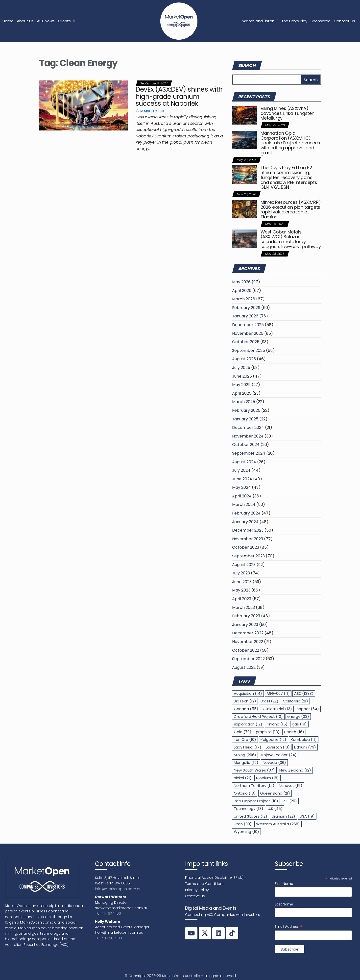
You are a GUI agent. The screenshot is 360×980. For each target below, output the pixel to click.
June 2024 (242, 479)
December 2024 (248, 427)
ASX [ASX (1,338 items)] (304, 693)
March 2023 (243, 607)
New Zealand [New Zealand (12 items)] (295, 770)
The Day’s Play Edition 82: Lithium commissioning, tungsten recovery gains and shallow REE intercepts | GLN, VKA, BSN (290, 177)
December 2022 (248, 633)
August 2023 (244, 565)
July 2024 (241, 470)
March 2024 (244, 504)
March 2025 (244, 402)
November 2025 (248, 333)
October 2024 (246, 445)
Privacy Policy (197, 890)
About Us (25, 21)
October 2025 (246, 342)
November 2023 (248, 539)
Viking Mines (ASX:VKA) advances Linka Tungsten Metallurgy (288, 113)
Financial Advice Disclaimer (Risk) (214, 877)
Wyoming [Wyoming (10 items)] (246, 832)
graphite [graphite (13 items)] (268, 732)
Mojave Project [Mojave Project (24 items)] (279, 755)
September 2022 (248, 659)
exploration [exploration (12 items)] (248, 724)
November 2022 (248, 642)
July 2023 (241, 573)
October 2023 (246, 547)
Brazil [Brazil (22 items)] (269, 701)
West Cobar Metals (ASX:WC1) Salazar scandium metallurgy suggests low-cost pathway (291, 239)
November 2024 (248, 436)
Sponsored (321, 21)
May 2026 (241, 282)
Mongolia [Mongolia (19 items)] (246, 762)
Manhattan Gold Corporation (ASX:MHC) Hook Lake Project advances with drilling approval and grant (290, 143)
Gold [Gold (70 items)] (243, 732)
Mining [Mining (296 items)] (245, 755)
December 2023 (248, 530)
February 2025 (246, 410)
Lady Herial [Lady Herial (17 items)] (248, 747)
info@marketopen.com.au (118, 889)
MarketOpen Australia (181, 976)
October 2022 (246, 650)
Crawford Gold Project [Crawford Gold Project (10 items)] (258, 716)
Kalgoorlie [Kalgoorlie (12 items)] (273, 739)
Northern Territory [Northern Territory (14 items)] (254, 786)
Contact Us (344, 21)
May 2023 (241, 590)
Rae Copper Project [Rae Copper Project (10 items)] (256, 801)
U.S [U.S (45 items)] (275, 809)
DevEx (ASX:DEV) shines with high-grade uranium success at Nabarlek (179, 96)
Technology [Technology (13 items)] (249, 809)
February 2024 (246, 513)
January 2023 (245, 625)
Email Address (288, 927)
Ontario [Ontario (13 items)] (245, 793)
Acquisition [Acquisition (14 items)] (248, 693)
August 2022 (244, 667)
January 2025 (245, 419)
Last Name (284, 904)
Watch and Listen (260, 21)
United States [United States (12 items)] (251, 816)
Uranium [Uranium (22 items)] (283, 816)
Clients (66, 21)
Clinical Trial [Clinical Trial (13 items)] (277, 709)
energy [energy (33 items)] (298, 716)
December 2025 (248, 325)
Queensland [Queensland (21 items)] (275, 793)
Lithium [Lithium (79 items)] (305, 747)
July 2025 (241, 368)
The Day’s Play (294, 21)
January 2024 (245, 522)
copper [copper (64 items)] (308, 709)
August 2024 (244, 462)
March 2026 (244, 299)
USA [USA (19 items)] (307, 816)
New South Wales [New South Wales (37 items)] (254, 770)
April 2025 (242, 393)
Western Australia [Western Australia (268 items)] (278, 824)
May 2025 (241, 385)
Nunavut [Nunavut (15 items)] (291, 786)
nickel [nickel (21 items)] (243, 778)
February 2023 (246, 616)
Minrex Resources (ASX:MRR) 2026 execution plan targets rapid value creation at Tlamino (291, 209)
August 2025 (244, 359)
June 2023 (242, 582)
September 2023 (248, 556)
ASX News (46, 21)
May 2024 (241, 487)
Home (8, 21)
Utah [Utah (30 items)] (243, 824)
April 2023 (242, 599)
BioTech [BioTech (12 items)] (245, 701)
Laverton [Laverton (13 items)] (278, 747)
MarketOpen (152, 111)
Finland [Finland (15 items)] (277, 724)
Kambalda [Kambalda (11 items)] (304, 739)
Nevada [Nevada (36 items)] (274, 762)
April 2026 (242, 291)
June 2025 (242, 376)
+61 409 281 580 (108, 938)
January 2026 (245, 316)
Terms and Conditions (205, 884)
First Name (284, 884)
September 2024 (249, 453)
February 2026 (246, 308)
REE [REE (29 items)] (290, 801)
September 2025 (249, 350)
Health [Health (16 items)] (294, 732)
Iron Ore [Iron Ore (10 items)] (245, 739)
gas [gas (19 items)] (299, 724)
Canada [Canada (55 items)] (246, 709)
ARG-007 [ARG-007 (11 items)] (278, 693)
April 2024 (242, 496)
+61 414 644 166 (108, 913)
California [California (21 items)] (295, 701)
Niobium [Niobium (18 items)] (267, 778)
